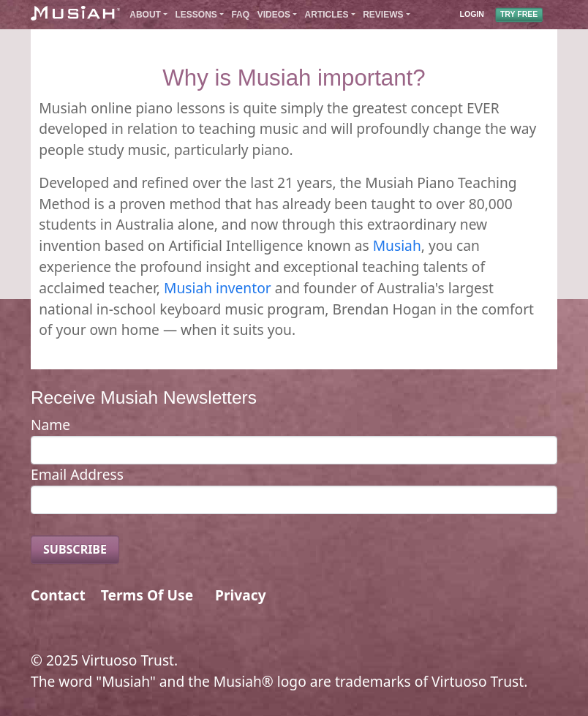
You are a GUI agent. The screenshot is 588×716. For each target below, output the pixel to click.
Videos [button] (274, 15)
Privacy (241, 595)
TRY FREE (519, 15)
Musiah (397, 245)
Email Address (77, 474)
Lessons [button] (196, 15)
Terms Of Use (147, 595)
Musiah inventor (218, 288)
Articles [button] (327, 15)
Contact (58, 595)
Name (50, 425)
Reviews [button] (383, 15)
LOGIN (472, 15)
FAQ (240, 15)
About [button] (145, 15)
